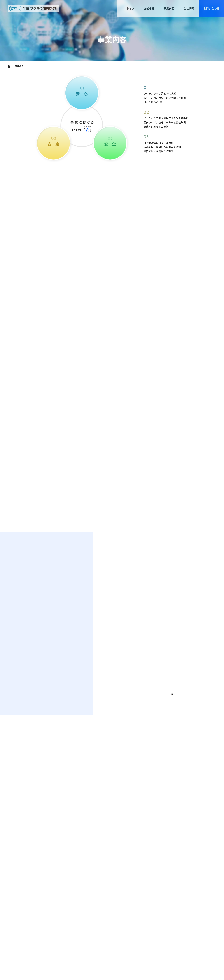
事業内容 (169, 8)
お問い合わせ (211, 8)
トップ (130, 8)
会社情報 (189, 8)
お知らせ (149, 8)
